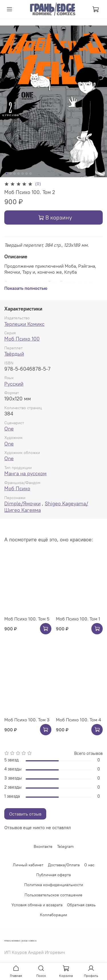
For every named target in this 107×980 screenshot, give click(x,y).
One (9, 429)
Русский (14, 384)
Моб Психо (17, 488)
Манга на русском (25, 473)
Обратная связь (81, 905)
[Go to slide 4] (19, 174)
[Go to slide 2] (11, 174)
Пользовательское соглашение (53, 895)
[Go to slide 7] (31, 174)
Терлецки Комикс (24, 324)
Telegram (65, 846)
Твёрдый (14, 354)
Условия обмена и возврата (37, 905)
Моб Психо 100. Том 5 (27, 619)
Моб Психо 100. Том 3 (27, 720)
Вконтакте (43, 846)
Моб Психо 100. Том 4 (78, 720)
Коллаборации (53, 915)
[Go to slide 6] (27, 174)
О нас (89, 865)
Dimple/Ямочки (22, 503)
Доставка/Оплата (64, 865)
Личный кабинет (28, 865)
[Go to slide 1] (7, 174)
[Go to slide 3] (15, 174)
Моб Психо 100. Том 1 (78, 619)
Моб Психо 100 (22, 339)
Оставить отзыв (25, 814)
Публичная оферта (53, 875)
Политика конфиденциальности (54, 885)
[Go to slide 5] (23, 174)
